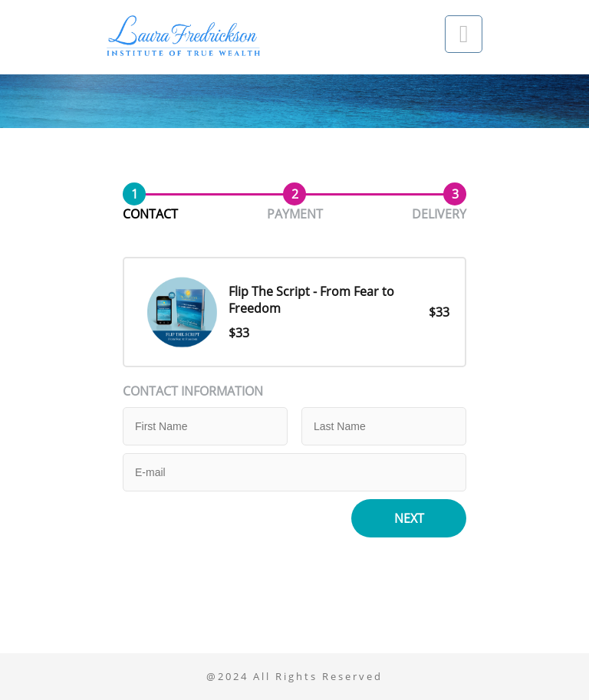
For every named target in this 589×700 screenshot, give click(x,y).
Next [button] (409, 518)
